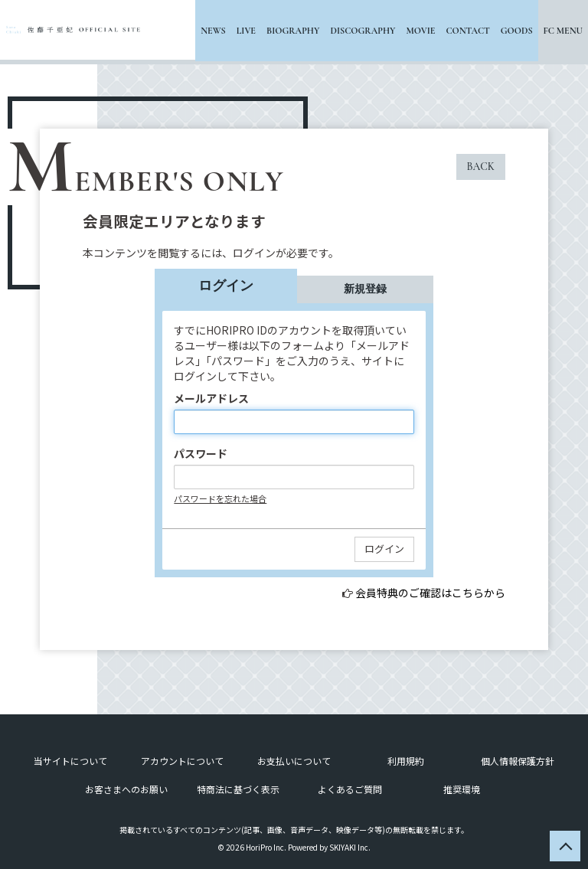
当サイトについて (70, 761)
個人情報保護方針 (518, 761)
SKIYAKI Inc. (350, 847)
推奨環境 (462, 789)
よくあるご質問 (350, 789)
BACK (481, 167)
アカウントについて (182, 761)
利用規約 (406, 761)
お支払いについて (294, 761)
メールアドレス (211, 398)
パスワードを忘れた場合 (220, 498)
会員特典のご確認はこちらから (430, 593)
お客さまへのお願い (126, 789)
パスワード (201, 453)
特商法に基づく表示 (238, 789)
